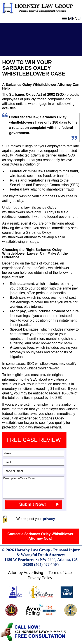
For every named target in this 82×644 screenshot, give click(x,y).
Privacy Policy (40, 578)
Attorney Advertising (26, 573)
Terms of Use (60, 573)
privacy (49, 519)
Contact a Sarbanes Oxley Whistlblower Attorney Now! (40, 536)
